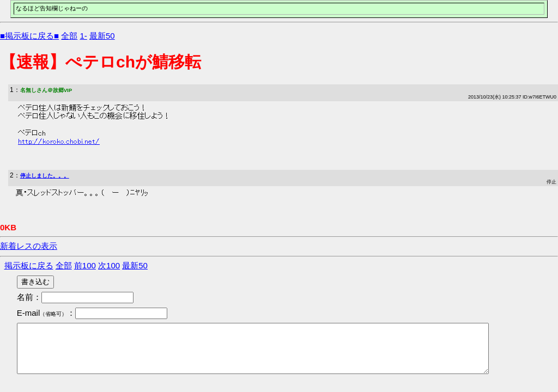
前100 (85, 265)
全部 (69, 36)
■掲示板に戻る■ (29, 36)
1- (83, 36)
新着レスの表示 (29, 246)
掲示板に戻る (29, 265)
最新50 (102, 36)
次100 (109, 265)
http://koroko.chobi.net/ (59, 142)
